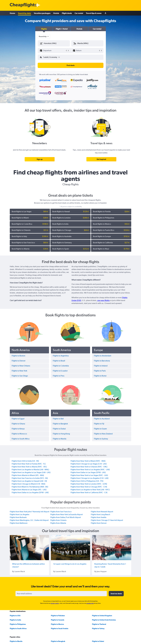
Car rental (79, 13)
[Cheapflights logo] (23, 5)
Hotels (56, 13)
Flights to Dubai (98, 641)
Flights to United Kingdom (102, 616)
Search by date (24, 13)
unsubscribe (90, 603)
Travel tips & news (94, 13)
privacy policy (55, 603)
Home (12, 13)
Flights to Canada (58, 620)
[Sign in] (105, 13)
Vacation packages (42, 13)
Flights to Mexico (57, 624)
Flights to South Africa (18, 628)
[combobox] (44, 36)
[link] (40, 159)
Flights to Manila (16, 641)
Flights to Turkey (98, 628)
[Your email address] (61, 594)
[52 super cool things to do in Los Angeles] (70, 548)
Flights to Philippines (18, 624)
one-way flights (103, 300)
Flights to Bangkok (58, 641)
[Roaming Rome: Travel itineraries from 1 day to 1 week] (112, 548)
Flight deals (67, 13)
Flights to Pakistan (58, 616)
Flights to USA (15, 616)
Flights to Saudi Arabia (60, 628)
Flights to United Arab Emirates (104, 620)
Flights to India (15, 620)
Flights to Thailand (99, 624)
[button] (44, 29)
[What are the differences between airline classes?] (29, 548)
